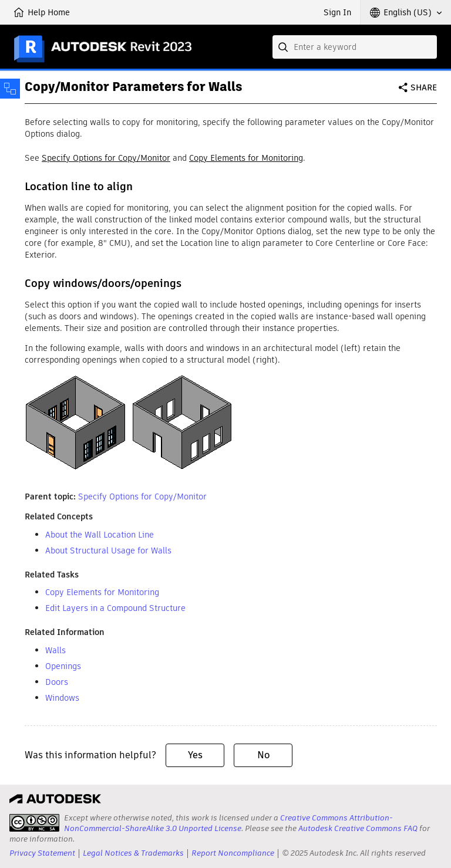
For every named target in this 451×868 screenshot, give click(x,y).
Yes (195, 755)
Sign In (337, 12)
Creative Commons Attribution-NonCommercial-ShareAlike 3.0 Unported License (228, 823)
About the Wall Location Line (100, 535)
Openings (63, 666)
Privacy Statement (42, 853)
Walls (55, 650)
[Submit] (284, 47)
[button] (406, 12)
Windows (62, 698)
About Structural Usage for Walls (108, 550)
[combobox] (355, 47)
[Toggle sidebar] (10, 89)
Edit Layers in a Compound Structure (115, 608)
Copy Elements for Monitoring (246, 158)
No (263, 755)
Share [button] (424, 87)
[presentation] (34, 823)
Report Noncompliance (233, 853)
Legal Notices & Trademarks (133, 853)
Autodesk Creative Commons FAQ (358, 828)
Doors (57, 682)
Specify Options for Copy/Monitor (106, 158)
